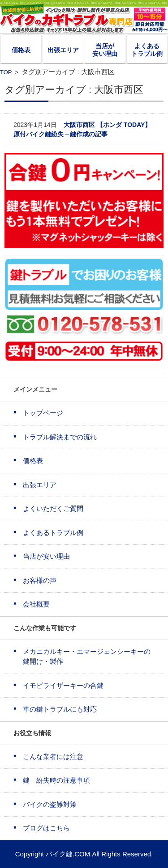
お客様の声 (40, 580)
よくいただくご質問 (53, 508)
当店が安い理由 (105, 50)
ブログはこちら (46, 828)
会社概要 (36, 604)
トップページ (43, 413)
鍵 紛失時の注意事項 (56, 780)
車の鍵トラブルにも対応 (60, 709)
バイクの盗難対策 (50, 804)
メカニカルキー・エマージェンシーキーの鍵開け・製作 (87, 657)
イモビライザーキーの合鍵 (63, 685)
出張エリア (63, 50)
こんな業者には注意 (53, 756)
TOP (6, 72)
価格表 (21, 50)
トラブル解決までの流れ (60, 437)
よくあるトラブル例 (147, 50)
